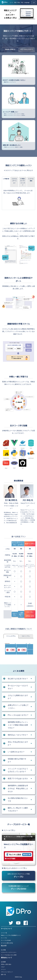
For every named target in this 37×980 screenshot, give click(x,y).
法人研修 (3, 950)
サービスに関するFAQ (7, 943)
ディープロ (4, 938)
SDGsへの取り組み (6, 964)
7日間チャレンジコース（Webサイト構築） (14, 147)
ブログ (3, 967)
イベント (3, 969)
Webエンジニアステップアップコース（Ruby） (14, 114)
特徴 (15, 2)
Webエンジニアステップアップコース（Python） (15, 115)
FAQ (22, 2)
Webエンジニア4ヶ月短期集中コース (11, 935)
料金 (19, 2)
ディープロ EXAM (6, 940)
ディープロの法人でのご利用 (9, 955)
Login (34, 3)
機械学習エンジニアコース (10, 82)
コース (11, 2)
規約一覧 (3, 975)
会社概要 (3, 962)
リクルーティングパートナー (9, 952)
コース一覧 (4, 933)
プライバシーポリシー (7, 972)
